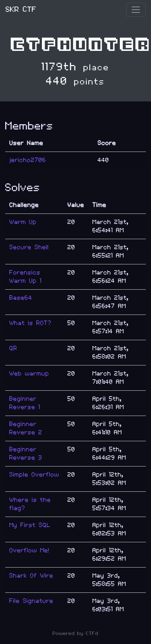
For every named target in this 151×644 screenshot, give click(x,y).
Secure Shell (29, 247)
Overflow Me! (29, 550)
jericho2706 (28, 160)
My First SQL (30, 525)
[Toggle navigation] (136, 10)
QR (13, 348)
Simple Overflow (34, 475)
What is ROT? (30, 323)
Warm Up (23, 222)
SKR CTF (21, 10)
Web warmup (29, 374)
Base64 (21, 298)
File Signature (31, 601)
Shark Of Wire (31, 576)
